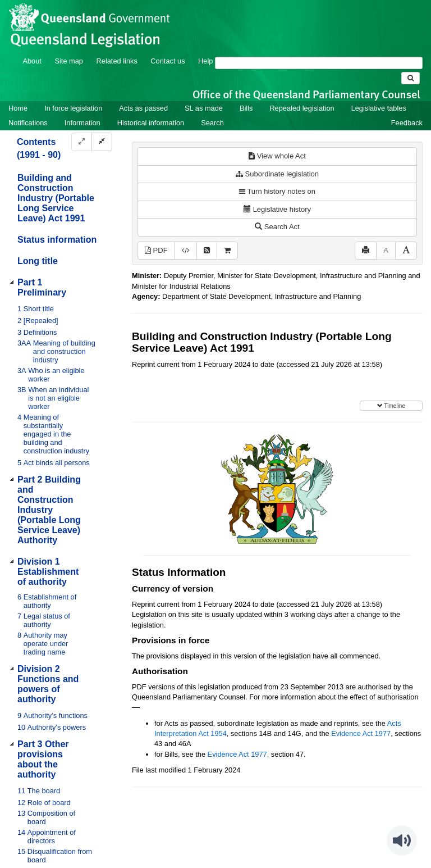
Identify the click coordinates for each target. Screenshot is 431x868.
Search (212, 123)
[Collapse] (102, 142)
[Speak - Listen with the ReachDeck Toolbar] (402, 840)
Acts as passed (143, 108)
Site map (69, 61)
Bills (246, 108)
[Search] (319, 63)
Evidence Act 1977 (361, 733)
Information (82, 123)
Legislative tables (379, 108)
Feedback (407, 123)
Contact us (168, 61)
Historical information (151, 123)
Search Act (277, 227)
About (32, 61)
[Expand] (82, 142)
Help (205, 61)
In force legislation (73, 108)
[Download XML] (186, 251)
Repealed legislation (302, 108)
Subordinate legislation (277, 174)
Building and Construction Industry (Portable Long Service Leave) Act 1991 (56, 198)
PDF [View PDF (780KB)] (156, 250)
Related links (117, 61)
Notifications (28, 123)
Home (18, 108)
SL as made (204, 108)
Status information (57, 240)
